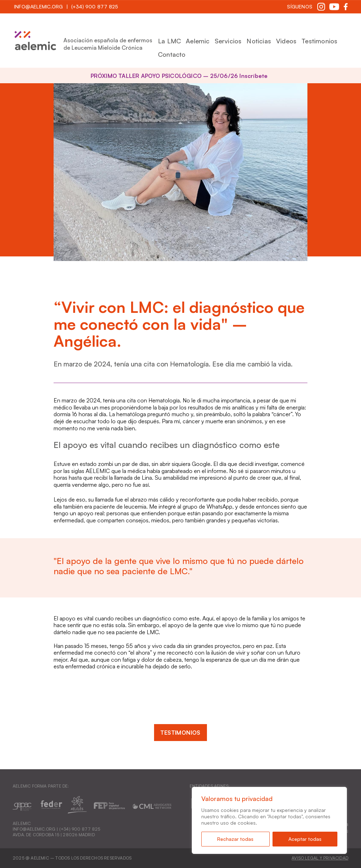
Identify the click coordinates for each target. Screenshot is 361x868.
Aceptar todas (305, 839)
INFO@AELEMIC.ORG (38, 7)
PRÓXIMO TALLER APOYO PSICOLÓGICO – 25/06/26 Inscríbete (179, 76)
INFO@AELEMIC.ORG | (36, 829)
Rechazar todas (235, 839)
